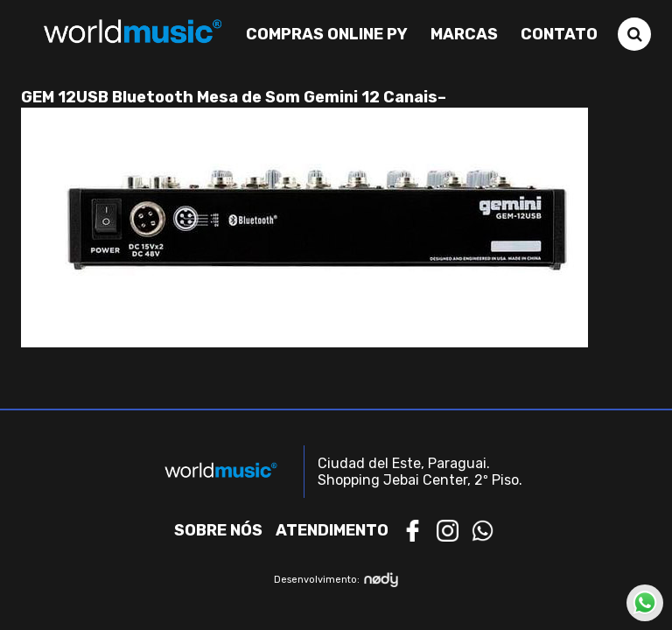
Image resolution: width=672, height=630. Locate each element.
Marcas (464, 34)
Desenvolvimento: (336, 580)
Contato (559, 34)
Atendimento (332, 530)
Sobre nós (218, 530)
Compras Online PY (327, 34)
